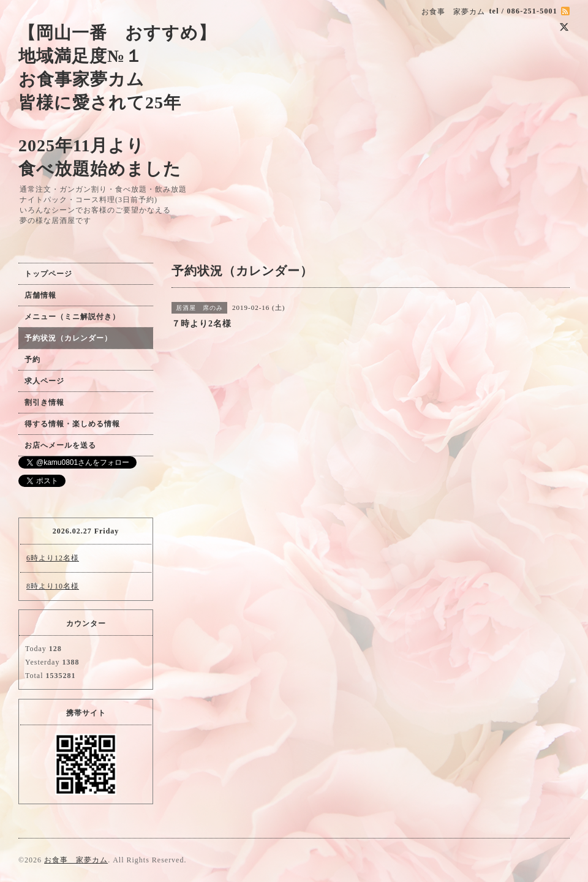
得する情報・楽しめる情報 (72, 424)
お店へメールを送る (60, 445)
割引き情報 (44, 402)
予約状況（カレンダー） (68, 338)
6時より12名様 (53, 558)
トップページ (48, 274)
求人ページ (44, 381)
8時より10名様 (53, 586)
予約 (32, 360)
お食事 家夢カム (76, 860)
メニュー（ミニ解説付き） (72, 317)
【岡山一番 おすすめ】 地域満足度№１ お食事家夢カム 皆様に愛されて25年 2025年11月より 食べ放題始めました (117, 101)
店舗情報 (40, 295)
